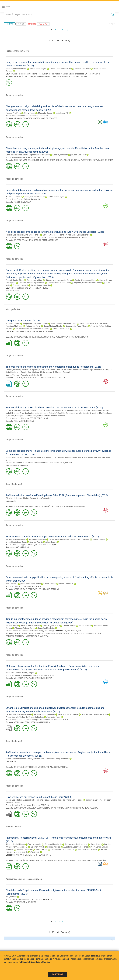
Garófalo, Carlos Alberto (68, 413)
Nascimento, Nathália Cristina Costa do (49, 800)
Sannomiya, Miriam (35, 280)
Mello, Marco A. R (47, 372)
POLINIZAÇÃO (28, 421)
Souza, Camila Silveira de (34, 197)
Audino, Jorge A (28, 673)
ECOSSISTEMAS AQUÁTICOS (93, 633)
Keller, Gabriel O (85, 413)
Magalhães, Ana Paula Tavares (36, 323)
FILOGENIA (69, 507)
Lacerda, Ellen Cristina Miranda (18, 714)
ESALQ (39, 157)
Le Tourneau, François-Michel (63, 849)
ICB (47, 288)
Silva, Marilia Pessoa (14, 498)
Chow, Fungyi (30, 113)
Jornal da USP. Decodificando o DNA (27, 899)
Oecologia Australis (20, 375)
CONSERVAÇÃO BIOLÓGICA (25, 808)
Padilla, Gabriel (85, 626)
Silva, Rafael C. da (49, 457)
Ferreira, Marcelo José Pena (59, 283)
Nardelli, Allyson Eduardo (16, 539)
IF (43, 331)
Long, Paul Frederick (46, 628)
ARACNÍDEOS (79, 507)
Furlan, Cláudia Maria (32, 457)
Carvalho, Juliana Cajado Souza (31, 283)
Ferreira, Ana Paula (13, 113)
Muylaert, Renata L (63, 372)
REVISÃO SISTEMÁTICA (54, 507)
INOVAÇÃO (101, 860)
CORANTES (18, 291)
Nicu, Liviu (35, 852)
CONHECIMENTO (81, 337)
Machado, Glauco (45, 113)
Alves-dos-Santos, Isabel (30, 413)
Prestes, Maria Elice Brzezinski (77, 235)
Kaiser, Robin (96, 844)
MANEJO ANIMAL (80, 77)
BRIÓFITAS (18, 767)
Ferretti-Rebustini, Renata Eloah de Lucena (32, 329)
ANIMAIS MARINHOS (72, 633)
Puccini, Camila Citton (15, 280)
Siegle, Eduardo (99, 539)
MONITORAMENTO (64, 77)
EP (37, 331)
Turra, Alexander (35, 844)
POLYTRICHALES (30, 767)
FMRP (50, 331)
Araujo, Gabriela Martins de (17, 717)
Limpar (112, 24)
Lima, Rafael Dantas (14, 155)
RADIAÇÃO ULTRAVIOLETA (57, 767)
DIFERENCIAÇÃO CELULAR (25, 160)
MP (32, 157)
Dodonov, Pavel (27, 370)
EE (28, 331)
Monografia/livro (13, 309)
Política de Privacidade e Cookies (34, 962)
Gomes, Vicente (36, 542)
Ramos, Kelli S (31, 416)
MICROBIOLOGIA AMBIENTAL (37, 636)
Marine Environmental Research (25, 116)
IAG (17, 855)
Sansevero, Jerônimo (94, 800)
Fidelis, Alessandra (25, 800)
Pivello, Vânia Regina (38, 69)
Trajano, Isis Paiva (33, 326)
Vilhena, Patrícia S (58, 416)
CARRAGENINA (43, 722)
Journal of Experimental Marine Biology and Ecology (33, 631)
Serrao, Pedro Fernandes (59, 539)
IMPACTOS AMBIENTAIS (61, 808)
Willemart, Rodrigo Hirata (67, 457)
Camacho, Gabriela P (49, 413)
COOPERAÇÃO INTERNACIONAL (27, 860)
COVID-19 (61, 378)
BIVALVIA (28, 678)
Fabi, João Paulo (54, 717)
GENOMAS (32, 902)
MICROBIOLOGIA (21, 633)
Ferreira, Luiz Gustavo (15, 235)
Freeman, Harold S (20, 285)
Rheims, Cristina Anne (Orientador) (37, 498)
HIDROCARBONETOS (22, 465)
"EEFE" (43, 24)
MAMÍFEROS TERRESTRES (45, 77)
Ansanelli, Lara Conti (37, 539)
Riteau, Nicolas (54, 847)
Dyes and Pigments (20, 288)
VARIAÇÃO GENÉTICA (104, 160)
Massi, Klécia (11, 800)
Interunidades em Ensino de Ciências (73, 237)
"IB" (21, 24)
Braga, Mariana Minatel (53, 326)
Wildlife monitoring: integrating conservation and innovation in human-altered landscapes (48, 74)
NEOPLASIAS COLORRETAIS (25, 722)
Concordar (58, 974)
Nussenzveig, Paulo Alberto (77, 326)
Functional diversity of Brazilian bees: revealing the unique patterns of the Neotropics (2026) (54, 407)
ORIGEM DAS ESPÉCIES (49, 240)
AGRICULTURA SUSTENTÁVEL (26, 589)
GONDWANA (19, 507)
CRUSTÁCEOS (51, 118)
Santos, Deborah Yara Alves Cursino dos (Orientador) (48, 759)
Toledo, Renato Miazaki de (60, 69)
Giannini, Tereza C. (30, 411)
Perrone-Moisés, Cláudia (88, 849)
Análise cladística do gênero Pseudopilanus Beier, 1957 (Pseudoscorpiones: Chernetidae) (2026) (57, 495)
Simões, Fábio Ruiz (36, 717)
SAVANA (28, 202)
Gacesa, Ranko (12, 626)
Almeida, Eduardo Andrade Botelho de (70, 411)
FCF (80, 631)
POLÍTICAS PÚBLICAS (89, 808)
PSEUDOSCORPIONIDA (34, 507)
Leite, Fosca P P (62, 113)
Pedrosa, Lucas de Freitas (44, 714)
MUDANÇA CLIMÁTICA (23, 118)
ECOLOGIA (18, 378)
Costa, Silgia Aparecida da (86, 280)
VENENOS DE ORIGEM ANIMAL (50, 633)
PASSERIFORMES (88, 160)
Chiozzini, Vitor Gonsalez (80, 539)
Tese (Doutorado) (14, 484)
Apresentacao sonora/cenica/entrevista (24, 879)
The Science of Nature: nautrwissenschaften (30, 463)
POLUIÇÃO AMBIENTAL (15, 636)
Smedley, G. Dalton (13, 673)
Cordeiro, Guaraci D (14, 411)
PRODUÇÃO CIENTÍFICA (45, 337)
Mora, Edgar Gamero (51, 626)
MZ (44, 157)
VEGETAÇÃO (19, 77)
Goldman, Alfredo (13, 323)
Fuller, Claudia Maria (88, 323)
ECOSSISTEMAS (44, 808)
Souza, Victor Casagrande (71, 370)
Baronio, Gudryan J (13, 197)
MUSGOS (41, 767)
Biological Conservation (22, 586)
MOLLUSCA (18, 678)
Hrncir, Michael (50, 584)
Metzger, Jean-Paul (24, 849)
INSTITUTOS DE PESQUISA (51, 860)
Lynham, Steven (69, 626)
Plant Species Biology (21, 199)
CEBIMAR (71, 631)
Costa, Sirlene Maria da (40, 285)
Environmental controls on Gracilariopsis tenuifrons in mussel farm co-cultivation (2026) (52, 536)
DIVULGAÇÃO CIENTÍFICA (24, 337)
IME (17, 331)
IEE (41, 375)
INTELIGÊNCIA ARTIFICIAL (45, 378)
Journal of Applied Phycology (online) (27, 545)
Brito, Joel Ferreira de (53, 844)
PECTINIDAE (37, 678)
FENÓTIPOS (41, 160)
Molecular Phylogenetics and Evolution (28, 675)
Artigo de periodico (15, 95)
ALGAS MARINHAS (21, 547)
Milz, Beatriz (22, 372)
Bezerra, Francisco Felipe (68, 714)
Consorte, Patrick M (46, 411)
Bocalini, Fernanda (60, 155)
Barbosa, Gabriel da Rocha (53, 235)
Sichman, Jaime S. (20, 847)
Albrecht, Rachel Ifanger (15, 844)
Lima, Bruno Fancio (32, 235)
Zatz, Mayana (11, 897)
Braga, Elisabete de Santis (16, 542)
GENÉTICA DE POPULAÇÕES (58, 160)
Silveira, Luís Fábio (79, 155)
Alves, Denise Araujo (94, 411)
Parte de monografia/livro (18, 51)
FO (40, 331)
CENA (96, 74)
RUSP (33, 331)
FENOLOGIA (19, 202)
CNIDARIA (32, 633)
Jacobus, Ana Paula (82, 69)
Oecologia (16, 418)
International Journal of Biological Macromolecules (33, 720)
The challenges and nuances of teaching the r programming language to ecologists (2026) (53, 367)
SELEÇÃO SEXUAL (21, 240)
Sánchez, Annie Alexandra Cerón (59, 280)
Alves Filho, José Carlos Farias (76, 847)
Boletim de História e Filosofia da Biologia (29, 237)
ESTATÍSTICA (28, 378)
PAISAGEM (29, 77)
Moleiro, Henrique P (16, 416)
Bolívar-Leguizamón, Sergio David (36, 155)
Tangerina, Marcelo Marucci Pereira (87, 283)
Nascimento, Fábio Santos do (89, 457)
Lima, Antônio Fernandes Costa (64, 323)
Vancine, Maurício (13, 370)
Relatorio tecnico (14, 827)
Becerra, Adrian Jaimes (30, 626)
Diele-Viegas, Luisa (53, 370)
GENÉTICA (18, 902)
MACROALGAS (39, 118)
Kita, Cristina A (34, 372)
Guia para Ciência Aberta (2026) (23, 321)
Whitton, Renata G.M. (61, 329)
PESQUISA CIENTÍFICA (65, 337)
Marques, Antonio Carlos (25, 628)
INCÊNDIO (76, 808)
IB (100, 74)
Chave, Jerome (41, 849)
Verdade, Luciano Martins (16, 69)
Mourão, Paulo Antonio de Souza (95, 714)
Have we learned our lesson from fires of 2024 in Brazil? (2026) (39, 797)
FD (50, 855)
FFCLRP (33, 418)
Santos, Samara (43, 416)
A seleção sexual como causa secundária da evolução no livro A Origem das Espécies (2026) (55, 232)
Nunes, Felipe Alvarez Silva (93, 370)
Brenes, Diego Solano (14, 457)
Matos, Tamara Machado (16, 759)
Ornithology (17, 157)
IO (53, 545)
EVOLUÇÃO (34, 240)
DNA (25, 902)
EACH (40, 288)
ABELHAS (18, 421)
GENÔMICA (75, 160)
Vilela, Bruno (39, 370)
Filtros (9, 24)
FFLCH (23, 331)
